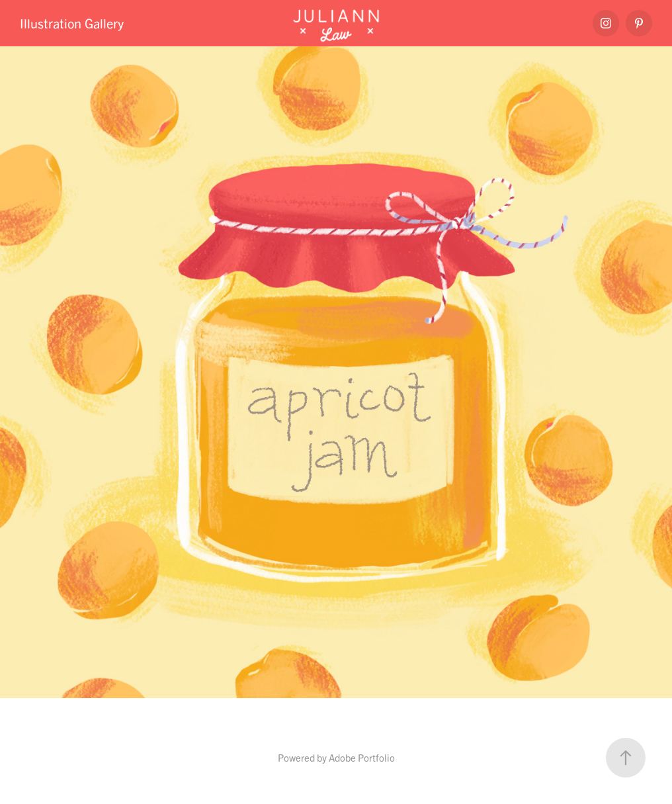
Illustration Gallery (72, 23)
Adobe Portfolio (362, 757)
